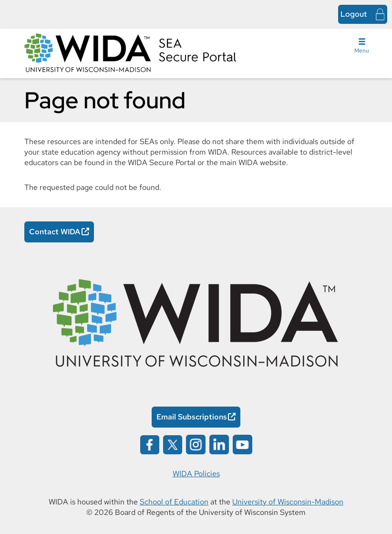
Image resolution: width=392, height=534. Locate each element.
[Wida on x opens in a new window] (173, 444)
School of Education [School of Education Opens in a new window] (174, 502)
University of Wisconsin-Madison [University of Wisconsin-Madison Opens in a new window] (288, 502)
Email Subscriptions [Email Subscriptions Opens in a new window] (192, 417)
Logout (354, 14)
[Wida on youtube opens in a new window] (242, 444)
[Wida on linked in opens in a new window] (219, 444)
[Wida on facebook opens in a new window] (150, 444)
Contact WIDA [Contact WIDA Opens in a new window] (55, 232)
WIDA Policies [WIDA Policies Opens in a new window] (196, 474)
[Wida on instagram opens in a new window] (196, 444)
